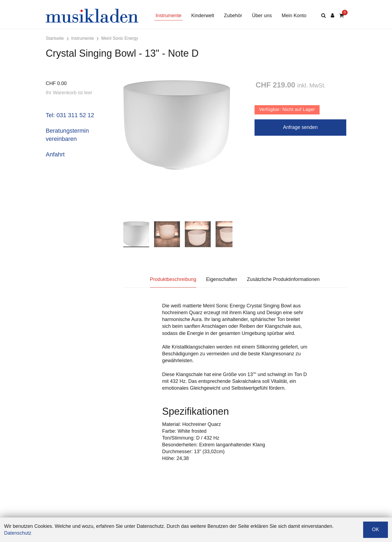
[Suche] (324, 16)
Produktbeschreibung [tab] (173, 279)
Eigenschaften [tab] (222, 279)
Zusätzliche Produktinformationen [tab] (283, 279)
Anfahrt (55, 154)
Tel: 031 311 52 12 (70, 115)
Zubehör (233, 16)
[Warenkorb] (342, 16)
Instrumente (168, 16)
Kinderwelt (203, 16)
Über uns (262, 16)
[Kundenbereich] (333, 16)
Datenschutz (18, 533)
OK (375, 529)
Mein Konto (294, 16)
